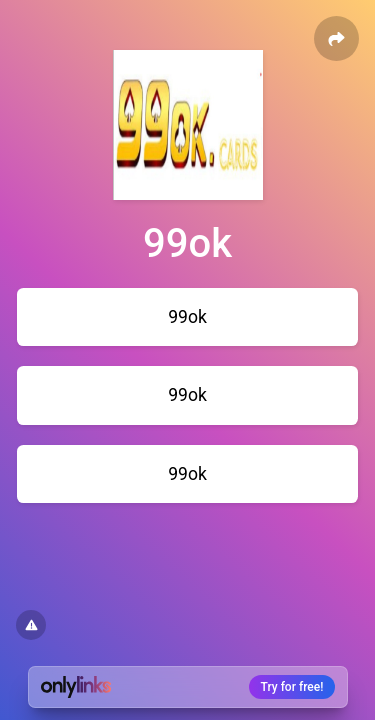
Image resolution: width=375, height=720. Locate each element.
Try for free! (292, 687)
